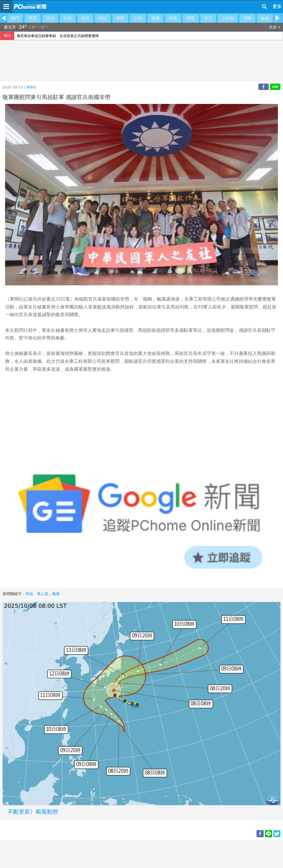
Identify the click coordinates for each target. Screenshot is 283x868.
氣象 (275, 27)
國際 (120, 18)
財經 (85, 18)
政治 (50, 18)
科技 (103, 18)
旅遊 (265, 18)
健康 (155, 18)
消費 (247, 18)
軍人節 (43, 594)
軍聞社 (31, 88)
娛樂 (173, 18)
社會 (68, 18)
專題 (33, 18)
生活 (208, 18)
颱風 (56, 594)
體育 (191, 18)
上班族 (228, 18)
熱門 (15, 18)
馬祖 (29, 594)
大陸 (138, 18)
